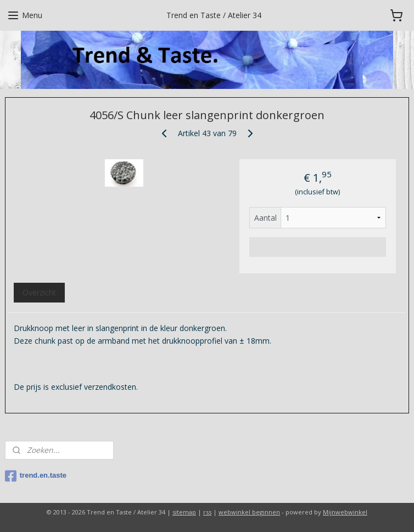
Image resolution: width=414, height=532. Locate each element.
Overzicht (39, 292)
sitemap (184, 512)
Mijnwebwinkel (345, 512)
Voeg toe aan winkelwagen (317, 247)
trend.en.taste (36, 476)
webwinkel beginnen (249, 512)
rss (207, 512)
